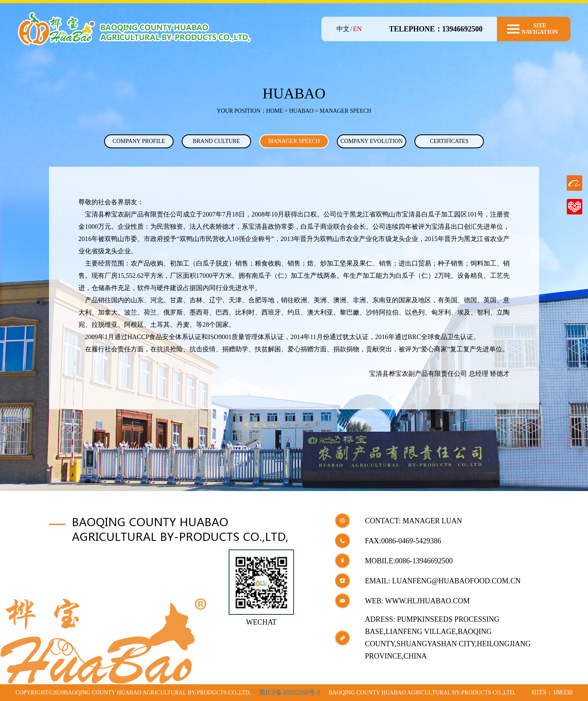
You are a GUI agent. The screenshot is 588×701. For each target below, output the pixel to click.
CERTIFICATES (449, 141)
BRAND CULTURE (216, 141)
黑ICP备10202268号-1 (290, 692)
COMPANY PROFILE (139, 141)
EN (357, 29)
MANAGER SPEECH (294, 141)
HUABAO (301, 111)
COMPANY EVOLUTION (372, 141)
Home (275, 111)
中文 (343, 29)
